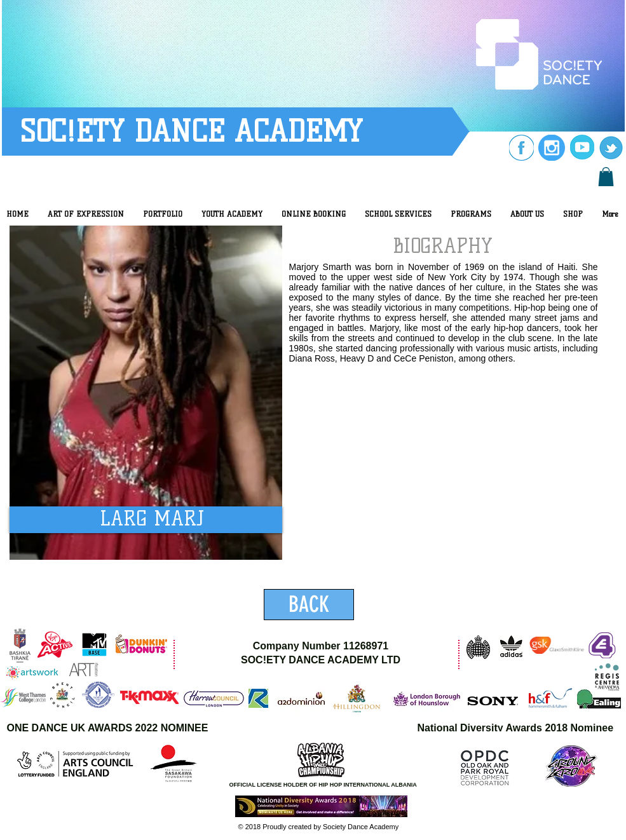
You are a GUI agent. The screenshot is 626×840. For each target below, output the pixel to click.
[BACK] (309, 605)
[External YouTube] (459, 476)
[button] (606, 177)
